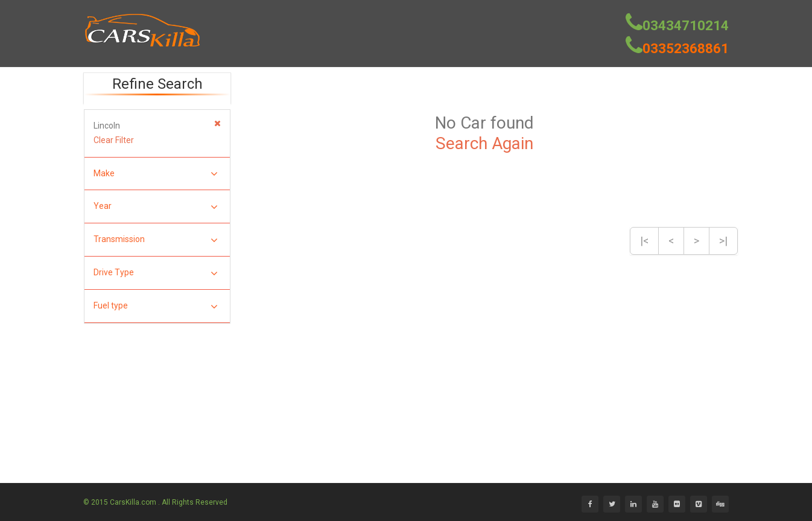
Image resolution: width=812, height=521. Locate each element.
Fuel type (156, 306)
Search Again (484, 143)
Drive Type (156, 273)
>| (723, 241)
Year (156, 207)
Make (156, 174)
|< (644, 241)
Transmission (156, 240)
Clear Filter (114, 140)
